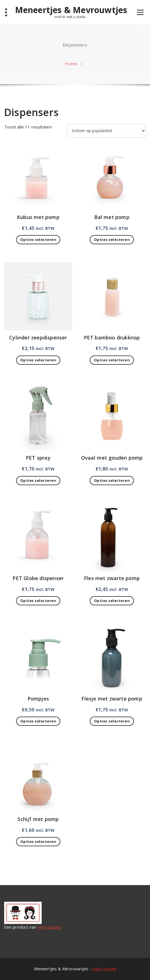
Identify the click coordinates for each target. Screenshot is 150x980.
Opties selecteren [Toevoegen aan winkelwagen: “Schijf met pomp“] (38, 842)
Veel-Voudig (49, 927)
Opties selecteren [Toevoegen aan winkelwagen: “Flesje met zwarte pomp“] (112, 721)
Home (71, 64)
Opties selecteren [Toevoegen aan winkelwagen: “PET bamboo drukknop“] (112, 360)
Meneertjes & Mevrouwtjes (71, 10)
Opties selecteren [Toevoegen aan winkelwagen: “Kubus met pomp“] (38, 240)
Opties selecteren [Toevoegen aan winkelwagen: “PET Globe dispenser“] (38, 601)
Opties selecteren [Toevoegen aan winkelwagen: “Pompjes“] (38, 721)
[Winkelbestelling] (106, 131)
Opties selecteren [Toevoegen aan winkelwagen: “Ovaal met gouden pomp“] (112, 480)
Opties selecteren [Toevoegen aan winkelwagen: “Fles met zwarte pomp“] (112, 601)
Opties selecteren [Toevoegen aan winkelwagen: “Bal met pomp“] (112, 240)
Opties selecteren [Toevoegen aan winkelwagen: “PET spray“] (38, 480)
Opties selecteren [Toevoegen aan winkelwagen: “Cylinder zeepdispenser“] (38, 360)
